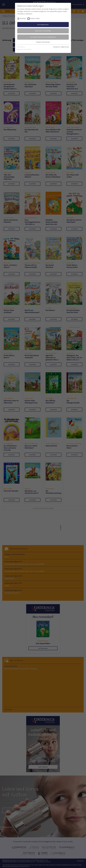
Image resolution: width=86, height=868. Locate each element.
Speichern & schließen (43, 31)
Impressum (56, 47)
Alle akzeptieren (43, 24)
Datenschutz (65, 47)
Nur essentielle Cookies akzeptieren (43, 37)
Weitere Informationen (43, 42)
